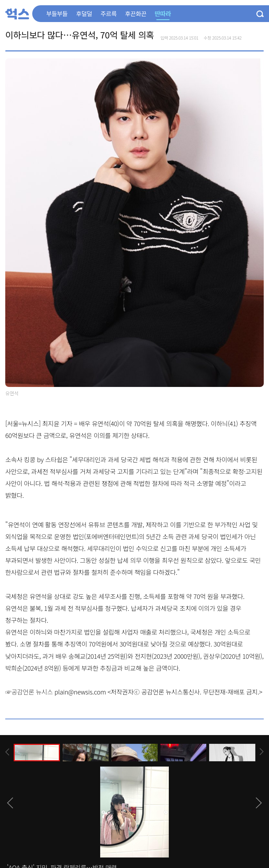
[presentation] (7, 752)
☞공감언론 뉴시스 (29, 692)
